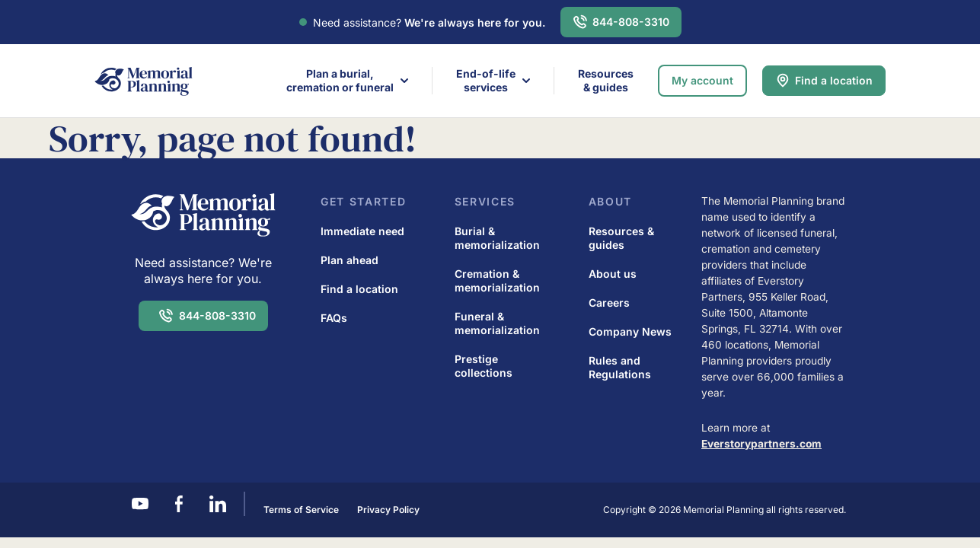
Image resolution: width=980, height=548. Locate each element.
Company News (630, 331)
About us (613, 274)
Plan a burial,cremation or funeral (340, 80)
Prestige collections (484, 366)
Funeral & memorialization (497, 323)
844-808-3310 (631, 22)
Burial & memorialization (497, 238)
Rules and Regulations (620, 367)
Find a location (834, 80)
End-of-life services (486, 80)
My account (702, 80)
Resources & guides (606, 80)
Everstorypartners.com (761, 444)
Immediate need (362, 231)
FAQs (334, 318)
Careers (609, 303)
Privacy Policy (388, 510)
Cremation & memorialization (497, 280)
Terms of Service (301, 510)
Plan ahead (350, 260)
